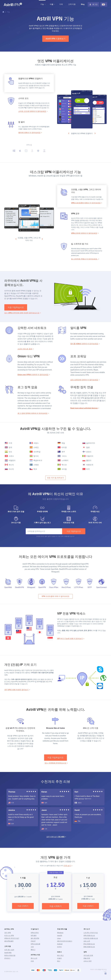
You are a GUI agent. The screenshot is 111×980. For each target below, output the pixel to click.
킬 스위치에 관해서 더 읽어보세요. (84, 259)
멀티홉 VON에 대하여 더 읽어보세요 (84, 344)
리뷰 (32, 961)
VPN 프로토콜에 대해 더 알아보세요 (55, 596)
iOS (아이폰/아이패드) (65, 941)
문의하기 (7, 958)
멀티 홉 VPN (35, 938)
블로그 (33, 950)
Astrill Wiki (8, 953)
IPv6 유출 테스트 (89, 944)
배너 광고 (60, 956)
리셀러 (59, 958)
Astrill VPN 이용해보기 (55, 39)
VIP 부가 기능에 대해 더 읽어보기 (70, 639)
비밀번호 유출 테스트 (91, 938)
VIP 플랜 (34, 936)
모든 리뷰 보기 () (55, 837)
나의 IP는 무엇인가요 (91, 933)
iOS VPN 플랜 (9, 941)
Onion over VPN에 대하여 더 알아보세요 (33, 375)
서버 (32, 947)
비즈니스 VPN (9, 936)
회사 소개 (34, 958)
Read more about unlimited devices (84, 408)
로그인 (93, 4)
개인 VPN (8, 933)
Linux (59, 938)
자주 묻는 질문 (9, 950)
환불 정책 (87, 958)
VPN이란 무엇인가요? (12, 938)
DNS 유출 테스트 (89, 947)
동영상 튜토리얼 (10, 956)
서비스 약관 (88, 961)
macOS (60, 936)
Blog (83, 4)
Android (60, 944)
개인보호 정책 (88, 956)
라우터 (59, 947)
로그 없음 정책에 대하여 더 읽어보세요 (33, 413)
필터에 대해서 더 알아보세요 (29, 133)
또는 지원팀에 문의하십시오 (55, 763)
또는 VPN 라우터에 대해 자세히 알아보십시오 (22, 313)
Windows (60, 933)
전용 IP (33, 941)
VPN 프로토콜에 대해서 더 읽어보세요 (86, 203)
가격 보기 (67, 866)
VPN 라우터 (35, 933)
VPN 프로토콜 (36, 944)
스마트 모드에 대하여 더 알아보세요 (32, 111)
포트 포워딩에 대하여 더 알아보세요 (84, 380)
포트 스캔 (87, 941)
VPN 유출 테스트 (89, 936)
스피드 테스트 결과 (25, 349)
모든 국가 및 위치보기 (55, 478)
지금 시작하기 (23, 906)
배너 (59, 961)
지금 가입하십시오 (16, 307)
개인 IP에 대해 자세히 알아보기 (16, 690)
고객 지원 (72, 4)
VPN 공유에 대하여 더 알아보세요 (84, 233)
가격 (61, 4)
